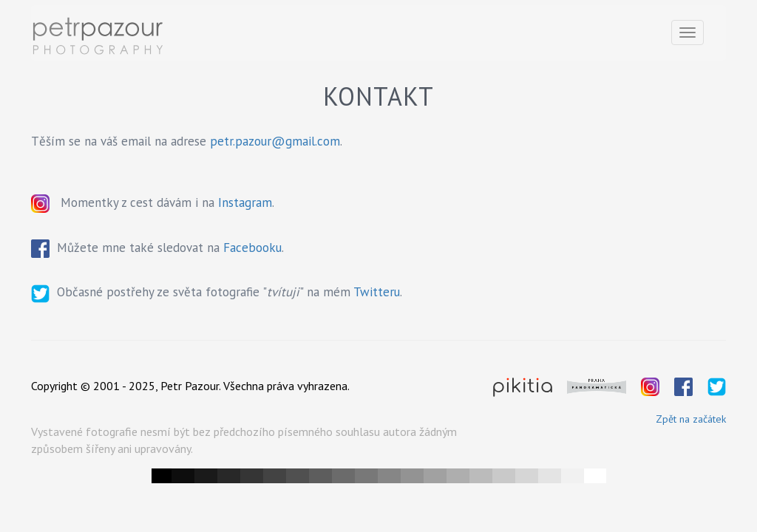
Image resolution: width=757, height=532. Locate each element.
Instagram (245, 202)
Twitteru (377, 292)
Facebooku (252, 248)
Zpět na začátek (691, 419)
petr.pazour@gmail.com (275, 141)
